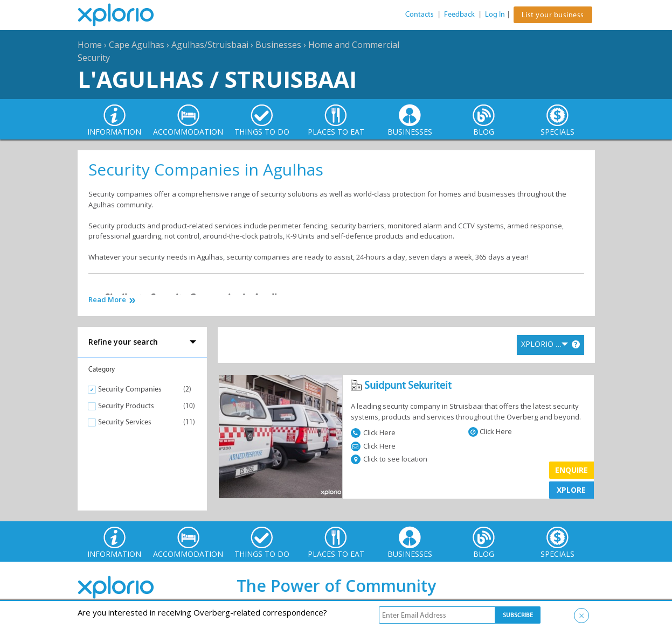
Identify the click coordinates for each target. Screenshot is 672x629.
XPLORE (571, 490)
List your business (553, 15)
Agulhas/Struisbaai (210, 45)
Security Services (125, 422)
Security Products (126, 406)
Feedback (459, 14)
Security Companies (130, 389)
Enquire (571, 470)
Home (90, 45)
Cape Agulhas (137, 45)
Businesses (278, 45)
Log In (495, 14)
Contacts (420, 14)
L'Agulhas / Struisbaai (217, 79)
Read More (107, 300)
